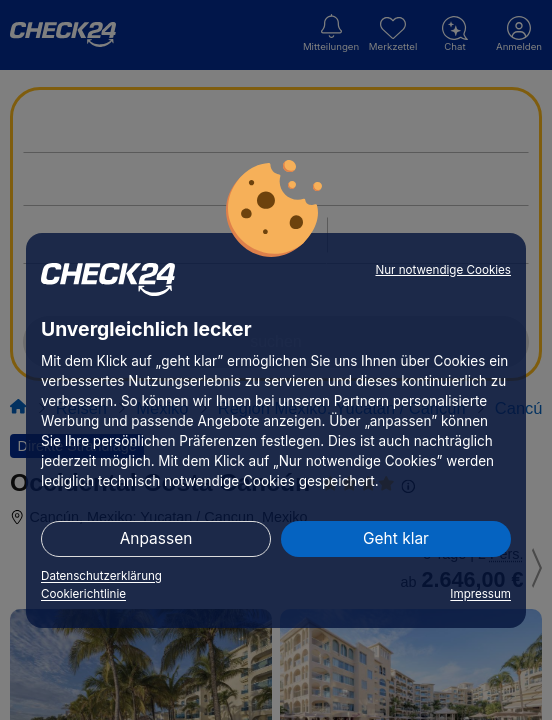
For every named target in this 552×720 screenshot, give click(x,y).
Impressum (480, 594)
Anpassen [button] (156, 538)
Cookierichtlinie (83, 594)
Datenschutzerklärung (101, 576)
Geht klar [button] (396, 538)
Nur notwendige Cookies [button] (443, 270)
